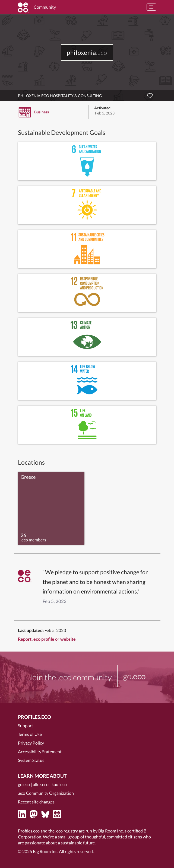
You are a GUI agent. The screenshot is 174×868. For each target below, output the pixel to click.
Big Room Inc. (45, 851)
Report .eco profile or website (47, 639)
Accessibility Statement (40, 751)
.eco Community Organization (46, 793)
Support (26, 725)
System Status (31, 760)
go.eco (24, 784)
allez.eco (41, 784)
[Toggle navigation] (151, 7)
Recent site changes (36, 802)
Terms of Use (30, 734)
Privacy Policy (31, 743)
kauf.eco (59, 784)
